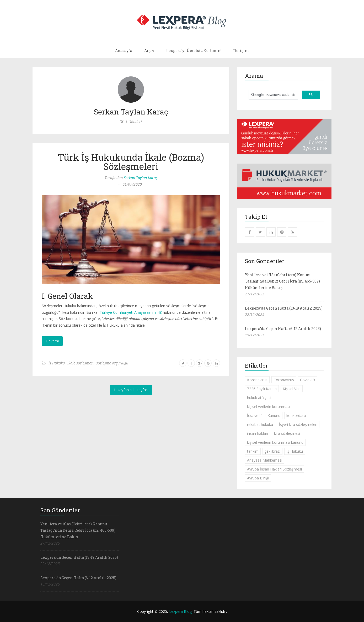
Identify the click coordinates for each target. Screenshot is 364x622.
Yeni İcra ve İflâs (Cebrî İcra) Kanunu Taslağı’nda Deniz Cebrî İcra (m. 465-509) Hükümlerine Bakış (282, 281)
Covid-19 (307, 380)
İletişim (241, 51)
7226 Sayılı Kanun (262, 389)
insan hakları (258, 433)
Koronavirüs (257, 380)
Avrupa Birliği (258, 478)
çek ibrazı (272, 451)
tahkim (253, 451)
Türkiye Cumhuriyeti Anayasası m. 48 (131, 312)
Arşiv (149, 51)
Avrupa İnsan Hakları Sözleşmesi (274, 469)
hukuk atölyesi (259, 398)
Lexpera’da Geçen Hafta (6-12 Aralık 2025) (283, 329)
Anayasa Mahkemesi (265, 460)
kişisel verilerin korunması (269, 407)
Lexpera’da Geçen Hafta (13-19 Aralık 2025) (284, 308)
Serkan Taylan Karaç (141, 178)
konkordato (296, 415)
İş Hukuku (57, 363)
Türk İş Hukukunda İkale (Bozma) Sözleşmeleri (131, 162)
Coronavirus (284, 380)
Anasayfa (124, 51)
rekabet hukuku (260, 424)
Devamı (52, 341)
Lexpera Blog (180, 611)
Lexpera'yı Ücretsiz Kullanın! (194, 51)
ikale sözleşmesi (81, 363)
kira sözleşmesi (287, 433)
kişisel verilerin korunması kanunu (275, 442)
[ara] (273, 95)
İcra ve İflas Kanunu (264, 415)
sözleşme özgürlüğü (112, 363)
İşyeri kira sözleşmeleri (298, 424)
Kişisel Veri (292, 389)
